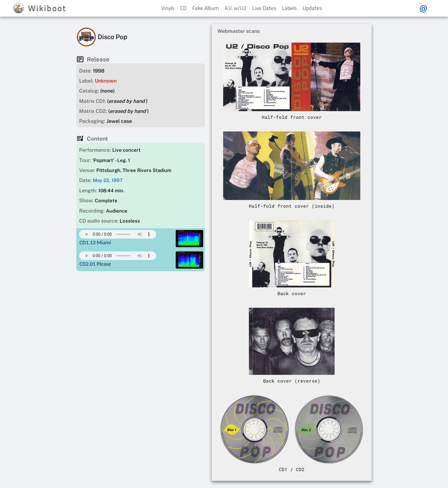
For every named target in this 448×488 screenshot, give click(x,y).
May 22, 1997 (108, 180)
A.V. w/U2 (236, 8)
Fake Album (206, 8)
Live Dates (264, 8)
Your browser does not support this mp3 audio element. (118, 234)
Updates (312, 8)
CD (183, 8)
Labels (289, 8)
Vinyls (168, 8)
